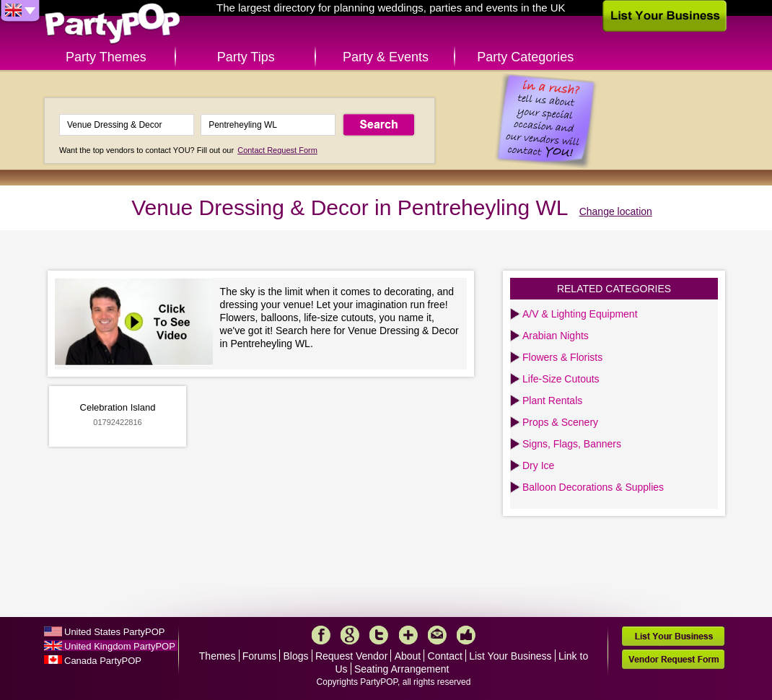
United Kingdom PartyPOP (120, 646)
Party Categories (525, 57)
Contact (445, 656)
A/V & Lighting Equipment (580, 314)
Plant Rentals (552, 401)
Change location (616, 211)
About (408, 656)
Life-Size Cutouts (561, 379)
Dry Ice (538, 465)
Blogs (296, 656)
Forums (259, 656)
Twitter (379, 635)
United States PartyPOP (114, 632)
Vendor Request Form (673, 659)
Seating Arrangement (402, 669)
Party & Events (386, 57)
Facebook (321, 635)
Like (466, 635)
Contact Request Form (277, 150)
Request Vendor (351, 656)
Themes (218, 656)
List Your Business (510, 656)
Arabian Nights (556, 336)
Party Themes (106, 57)
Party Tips (246, 57)
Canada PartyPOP (103, 661)
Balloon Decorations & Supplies (593, 487)
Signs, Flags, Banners (572, 444)
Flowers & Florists (562, 357)
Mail (437, 635)
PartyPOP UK (113, 24)
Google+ (350, 635)
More (408, 635)
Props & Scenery (560, 422)
